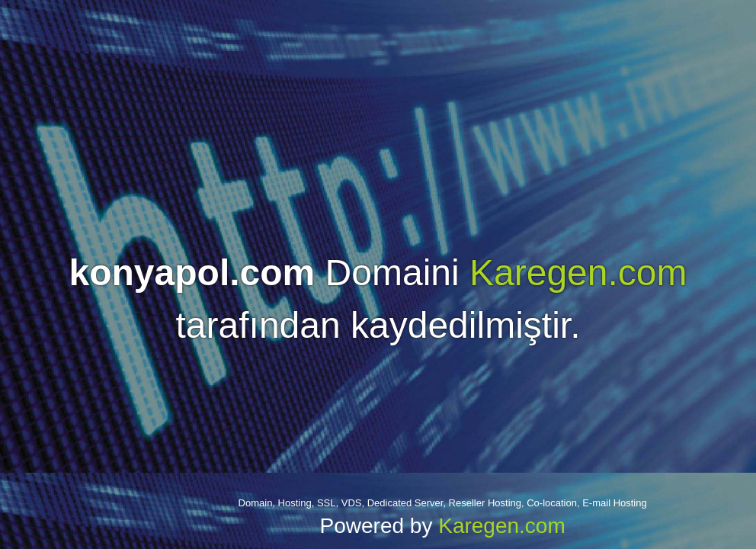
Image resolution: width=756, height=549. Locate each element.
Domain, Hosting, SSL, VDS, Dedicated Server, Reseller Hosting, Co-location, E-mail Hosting (443, 503)
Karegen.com (578, 273)
